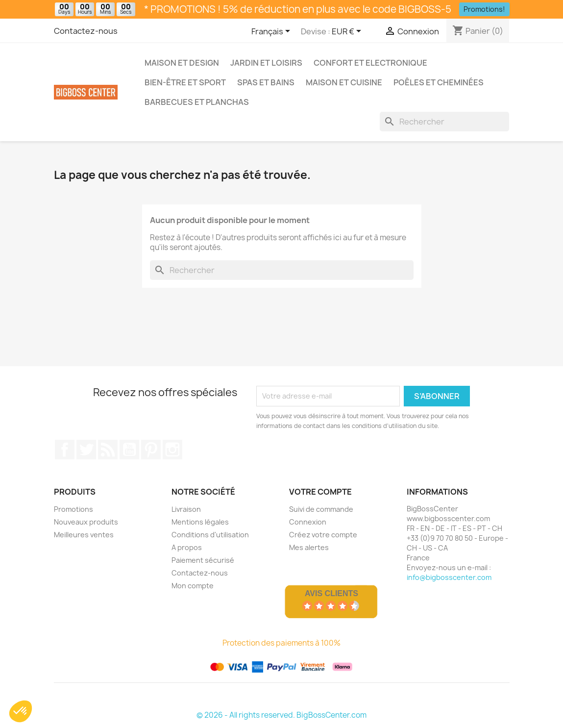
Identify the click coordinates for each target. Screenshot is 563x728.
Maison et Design (182, 63)
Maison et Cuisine (344, 82)
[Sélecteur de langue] (272, 32)
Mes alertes (309, 547)
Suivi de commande (321, 509)
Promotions (73, 509)
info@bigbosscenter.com (449, 577)
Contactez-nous (86, 31)
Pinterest (151, 450)
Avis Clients (331, 593)
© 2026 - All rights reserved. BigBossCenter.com (281, 715)
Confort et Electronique (370, 63)
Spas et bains (266, 82)
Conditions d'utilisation (210, 535)
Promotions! (484, 9)
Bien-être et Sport (185, 82)
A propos (187, 547)
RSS (108, 450)
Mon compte (193, 586)
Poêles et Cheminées (439, 82)
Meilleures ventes (84, 535)
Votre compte (320, 492)
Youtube (129, 450)
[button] (21, 711)
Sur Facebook (65, 450)
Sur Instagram (172, 450)
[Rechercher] (444, 122)
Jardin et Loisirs (266, 63)
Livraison (186, 509)
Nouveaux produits (86, 522)
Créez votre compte (323, 535)
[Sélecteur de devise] (348, 32)
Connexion (308, 522)
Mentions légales (200, 522)
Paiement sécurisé (203, 560)
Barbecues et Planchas (197, 102)
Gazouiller (86, 450)
